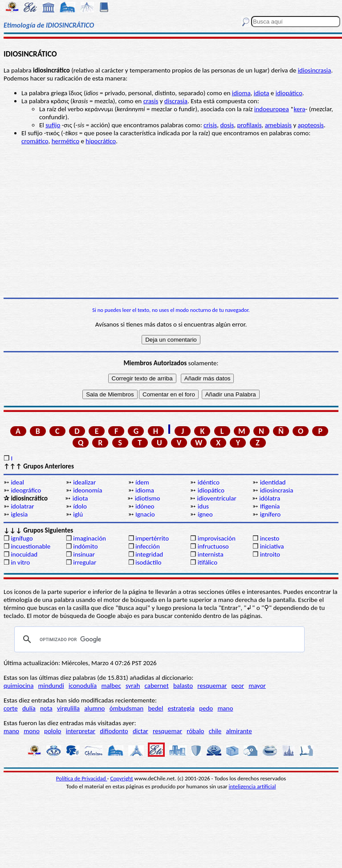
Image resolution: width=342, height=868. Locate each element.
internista (211, 554)
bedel (155, 708)
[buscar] (158, 639)
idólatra (270, 498)
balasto (183, 686)
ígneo (205, 514)
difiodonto (114, 731)
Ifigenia (270, 506)
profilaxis (250, 125)
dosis (227, 125)
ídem (142, 482)
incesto (270, 538)
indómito (85, 546)
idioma (241, 93)
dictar (140, 731)
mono (32, 731)
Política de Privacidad (82, 778)
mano (225, 708)
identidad (273, 482)
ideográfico (26, 490)
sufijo (53, 125)
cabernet (156, 686)
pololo (53, 731)
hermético (65, 141)
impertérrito (152, 538)
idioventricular (216, 498)
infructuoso (213, 546)
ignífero (270, 514)
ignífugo (22, 538)
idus (203, 506)
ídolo (80, 506)
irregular (85, 562)
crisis (210, 125)
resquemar (212, 686)
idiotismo (148, 498)
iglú (78, 514)
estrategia (181, 708)
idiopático (289, 93)
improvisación (217, 538)
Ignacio (145, 514)
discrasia (176, 101)
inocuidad (24, 554)
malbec (111, 686)
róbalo (195, 731)
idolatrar (22, 506)
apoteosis (311, 125)
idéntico (209, 482)
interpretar (81, 731)
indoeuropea (272, 109)
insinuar (84, 554)
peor (237, 686)
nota (46, 708)
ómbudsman (126, 708)
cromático (35, 141)
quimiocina (18, 686)
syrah (133, 686)
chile (215, 731)
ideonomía (88, 490)
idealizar (84, 482)
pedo (206, 708)
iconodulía (83, 686)
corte (11, 708)
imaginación (90, 538)
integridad (149, 554)
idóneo (145, 506)
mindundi (51, 686)
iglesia (19, 514)
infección (148, 546)
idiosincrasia (315, 70)
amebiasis (278, 125)
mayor (257, 686)
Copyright (122, 778)
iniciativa (272, 546)
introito (270, 554)
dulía (29, 708)
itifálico (208, 562)
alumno (94, 708)
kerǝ (300, 109)
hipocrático (101, 141)
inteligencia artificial (252, 786)
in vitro (20, 562)
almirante (239, 731)
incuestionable (31, 546)
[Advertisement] (171, 229)
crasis (151, 101)
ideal (17, 482)
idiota (262, 93)
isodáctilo (148, 562)
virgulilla (68, 708)
